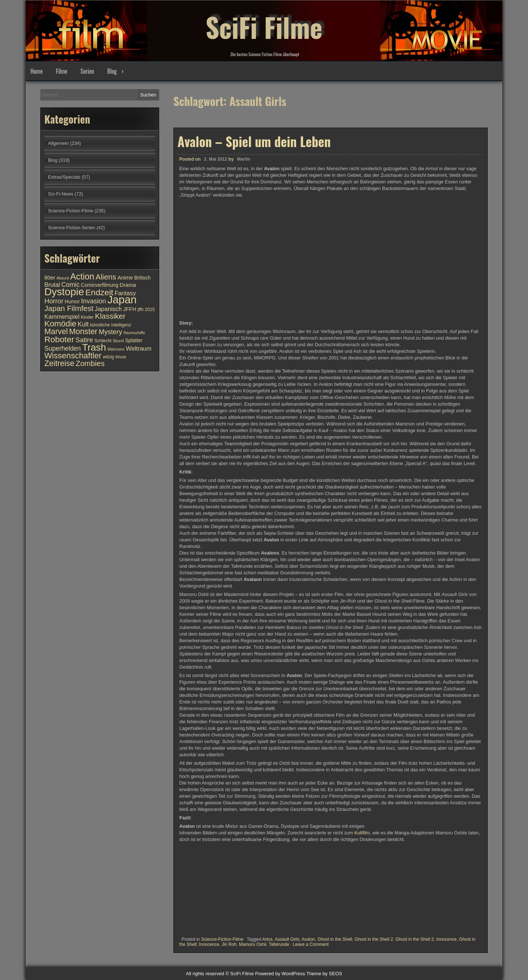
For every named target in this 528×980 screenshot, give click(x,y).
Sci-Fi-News (61, 194)
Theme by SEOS (324, 974)
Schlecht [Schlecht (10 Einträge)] (103, 341)
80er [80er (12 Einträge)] (50, 278)
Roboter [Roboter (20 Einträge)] (59, 339)
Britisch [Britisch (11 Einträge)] (142, 278)
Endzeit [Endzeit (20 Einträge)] (99, 292)
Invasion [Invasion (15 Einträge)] (93, 301)
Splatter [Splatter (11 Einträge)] (134, 341)
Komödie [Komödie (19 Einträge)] (60, 324)
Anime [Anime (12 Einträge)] (125, 278)
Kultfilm (362, 833)
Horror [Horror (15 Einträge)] (54, 301)
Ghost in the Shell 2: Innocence (426, 939)
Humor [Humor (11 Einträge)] (72, 302)
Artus (267, 939)
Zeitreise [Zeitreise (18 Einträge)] (59, 363)
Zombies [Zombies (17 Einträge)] (90, 363)
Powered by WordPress (280, 974)
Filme (61, 71)
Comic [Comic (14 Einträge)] (70, 285)
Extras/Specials (64, 177)
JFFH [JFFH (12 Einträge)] (130, 309)
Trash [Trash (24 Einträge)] (94, 347)
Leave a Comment (311, 944)
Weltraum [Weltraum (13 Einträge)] (139, 348)
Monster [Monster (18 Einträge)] (83, 332)
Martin (243, 159)
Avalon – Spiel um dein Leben (254, 141)
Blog (112, 71)
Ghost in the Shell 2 (374, 939)
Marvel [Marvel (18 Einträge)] (56, 332)
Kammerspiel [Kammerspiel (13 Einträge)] (62, 317)
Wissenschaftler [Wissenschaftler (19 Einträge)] (73, 356)
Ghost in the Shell (335, 939)
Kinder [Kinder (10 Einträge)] (87, 317)
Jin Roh (229, 944)
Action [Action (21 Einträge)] (82, 277)
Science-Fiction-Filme (222, 939)
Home (36, 71)
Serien (87, 71)
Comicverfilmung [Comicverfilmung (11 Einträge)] (100, 285)
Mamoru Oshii (253, 944)
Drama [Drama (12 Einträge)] (128, 285)
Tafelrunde (279, 944)
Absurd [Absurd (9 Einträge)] (63, 278)
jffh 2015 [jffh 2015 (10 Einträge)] (146, 310)
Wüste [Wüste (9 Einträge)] (121, 357)
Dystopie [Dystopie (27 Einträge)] (64, 292)
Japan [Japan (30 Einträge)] (122, 299)
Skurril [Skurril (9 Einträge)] (118, 341)
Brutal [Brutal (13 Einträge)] (52, 285)
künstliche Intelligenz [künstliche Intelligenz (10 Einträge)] (110, 325)
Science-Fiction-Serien (72, 228)
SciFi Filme (264, 26)
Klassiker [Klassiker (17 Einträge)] (110, 316)
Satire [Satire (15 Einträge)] (84, 340)
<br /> (201, 887)
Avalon (308, 939)
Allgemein (58, 143)
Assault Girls (287, 939)
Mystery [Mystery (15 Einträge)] (110, 332)
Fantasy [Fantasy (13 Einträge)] (125, 293)
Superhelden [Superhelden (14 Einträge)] (63, 348)
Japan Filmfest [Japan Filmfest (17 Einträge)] (69, 308)
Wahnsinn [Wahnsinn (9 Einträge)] (116, 349)
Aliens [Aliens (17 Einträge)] (106, 277)
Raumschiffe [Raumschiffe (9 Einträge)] (134, 333)
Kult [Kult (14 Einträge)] (83, 324)
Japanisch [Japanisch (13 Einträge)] (108, 309)
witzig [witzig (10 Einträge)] (108, 357)
